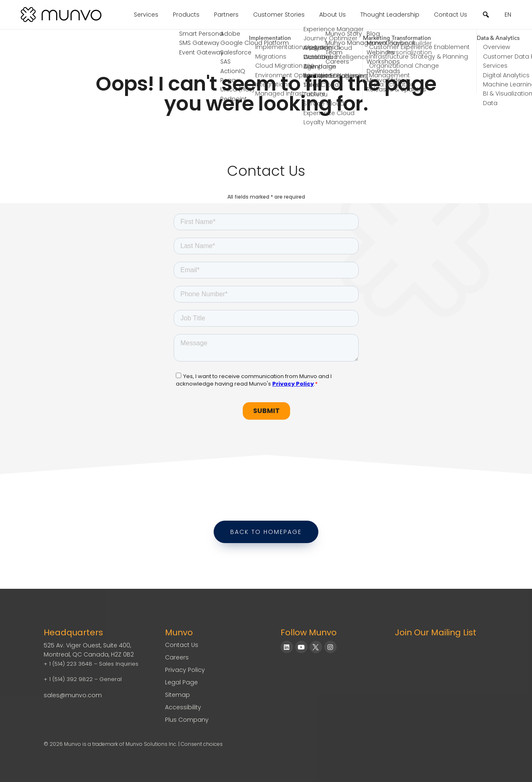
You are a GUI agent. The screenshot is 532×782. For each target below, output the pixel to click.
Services (146, 15)
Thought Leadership (390, 15)
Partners (226, 15)
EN (508, 15)
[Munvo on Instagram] (330, 647)
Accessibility (183, 707)
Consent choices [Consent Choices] (202, 744)
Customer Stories (279, 15)
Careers (177, 657)
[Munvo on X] (316, 647)
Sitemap (177, 695)
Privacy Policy (185, 670)
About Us (332, 15)
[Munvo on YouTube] (301, 647)
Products (186, 15)
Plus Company (187, 720)
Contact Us (451, 15)
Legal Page (181, 682)
